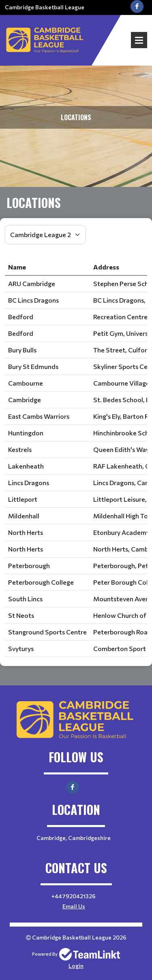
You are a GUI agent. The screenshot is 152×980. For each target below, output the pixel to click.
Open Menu (139, 40)
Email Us (74, 906)
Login (76, 966)
